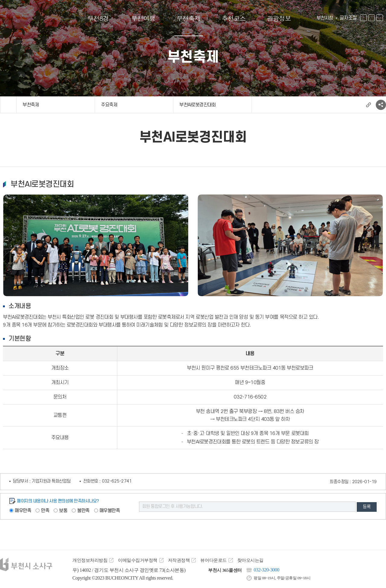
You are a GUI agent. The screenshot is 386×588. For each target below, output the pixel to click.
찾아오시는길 (250, 560)
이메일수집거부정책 (138, 560)
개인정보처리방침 (90, 560)
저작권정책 (179, 560)
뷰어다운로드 (213, 560)
